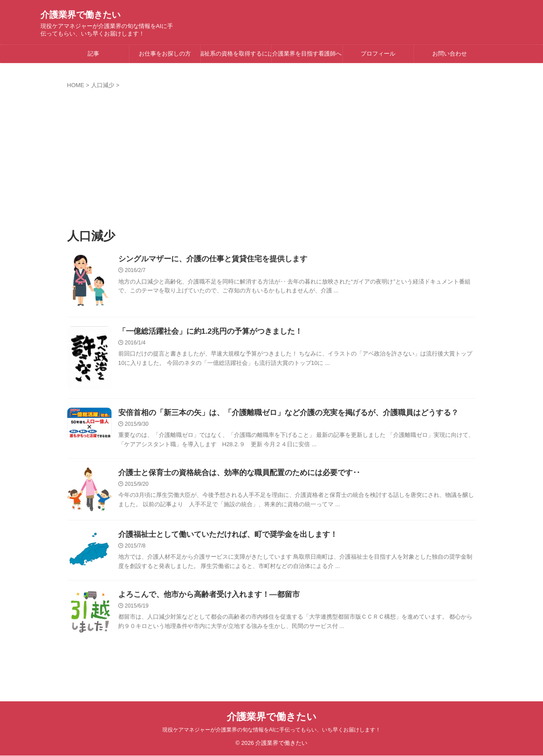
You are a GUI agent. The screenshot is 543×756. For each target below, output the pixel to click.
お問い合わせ (450, 54)
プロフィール (378, 54)
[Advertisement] (272, 156)
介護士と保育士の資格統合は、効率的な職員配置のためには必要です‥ (232, 474)
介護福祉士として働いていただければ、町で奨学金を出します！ (221, 536)
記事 (93, 54)
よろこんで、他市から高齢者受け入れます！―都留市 (204, 597)
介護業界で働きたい (80, 15)
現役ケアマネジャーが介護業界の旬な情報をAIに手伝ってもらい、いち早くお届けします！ (271, 730)
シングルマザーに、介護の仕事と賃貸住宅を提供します (207, 259)
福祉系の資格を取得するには (236, 54)
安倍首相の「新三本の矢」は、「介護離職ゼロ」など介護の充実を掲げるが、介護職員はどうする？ (278, 413)
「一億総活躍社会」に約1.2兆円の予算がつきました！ (205, 332)
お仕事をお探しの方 (165, 54)
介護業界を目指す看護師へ (307, 54)
